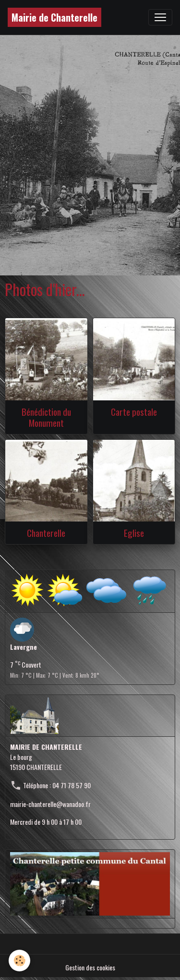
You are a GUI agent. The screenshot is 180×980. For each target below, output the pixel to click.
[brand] (54, 17)
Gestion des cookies (90, 967)
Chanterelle (46, 533)
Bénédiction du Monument (46, 417)
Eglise (134, 533)
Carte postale (134, 412)
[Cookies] (19, 961)
